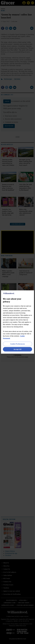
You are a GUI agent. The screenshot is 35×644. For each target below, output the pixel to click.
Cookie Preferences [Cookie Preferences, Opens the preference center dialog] (17, 344)
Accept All (18, 349)
